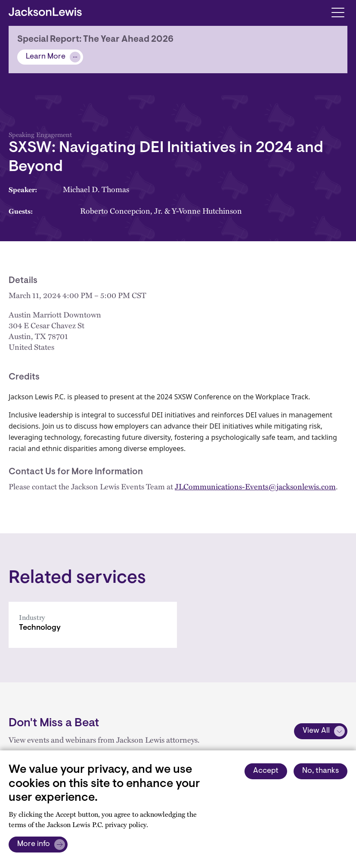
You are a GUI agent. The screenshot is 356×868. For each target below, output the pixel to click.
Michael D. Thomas (96, 189)
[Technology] (93, 625)
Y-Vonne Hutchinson (207, 211)
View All (316, 731)
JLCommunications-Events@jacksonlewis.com (255, 486)
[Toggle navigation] (338, 12)
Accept (266, 771)
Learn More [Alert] (46, 57)
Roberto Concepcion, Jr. (121, 211)
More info (34, 844)
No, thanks (320, 771)
